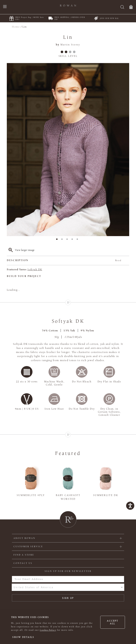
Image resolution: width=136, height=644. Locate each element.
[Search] (122, 7)
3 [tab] (68, 240)
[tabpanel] (68, 150)
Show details (23, 637)
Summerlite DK (106, 495)
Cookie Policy (48, 630)
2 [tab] (63, 240)
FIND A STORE (24, 555)
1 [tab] (58, 240)
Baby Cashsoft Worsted (68, 497)
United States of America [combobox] (33, 587)
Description (64, 261)
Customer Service (28, 547)
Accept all (113, 622)
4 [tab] (73, 240)
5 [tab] (78, 240)
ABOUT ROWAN (24, 538)
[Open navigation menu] (5, 7)
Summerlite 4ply (31, 495)
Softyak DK (35, 269)
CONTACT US (23, 563)
